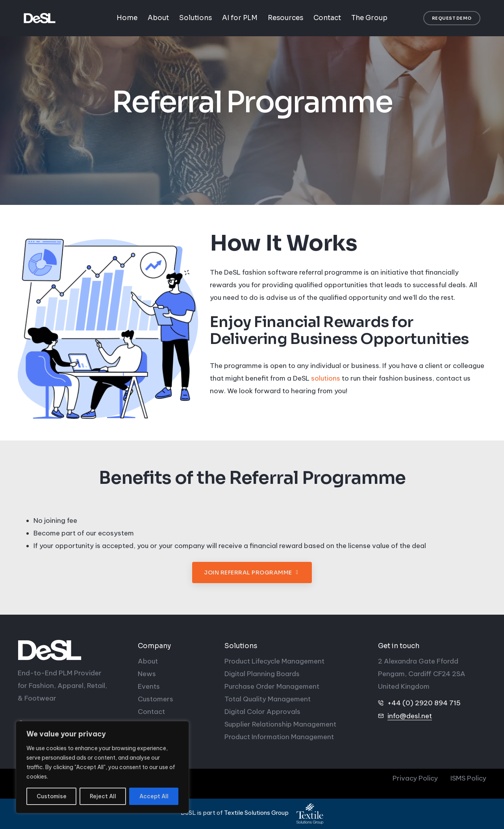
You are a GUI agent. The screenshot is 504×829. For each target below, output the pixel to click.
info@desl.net (410, 716)
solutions (326, 379)
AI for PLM (240, 18)
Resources (285, 18)
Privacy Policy (415, 778)
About (158, 18)
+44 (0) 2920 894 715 (424, 703)
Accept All (154, 796)
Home (127, 18)
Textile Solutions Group (256, 813)
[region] (102, 767)
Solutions (195, 18)
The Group (369, 18)
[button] (452, 18)
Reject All (103, 796)
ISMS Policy (468, 778)
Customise (52, 796)
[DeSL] (72, 650)
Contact (327, 18)
